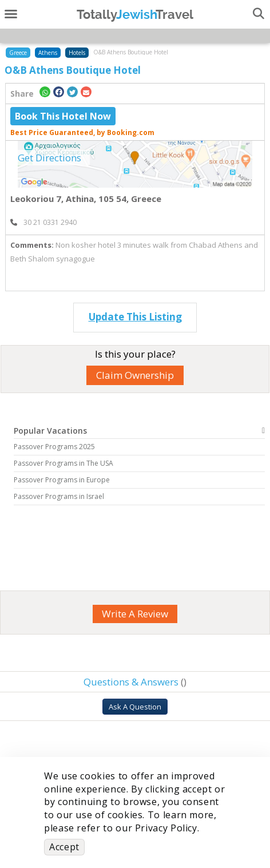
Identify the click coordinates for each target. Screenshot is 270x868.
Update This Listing (135, 317)
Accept (64, 847)
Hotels (77, 53)
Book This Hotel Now (63, 116)
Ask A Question (135, 707)
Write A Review (135, 614)
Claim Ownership (135, 375)
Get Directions (49, 158)
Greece (18, 53)
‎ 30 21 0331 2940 (43, 222)
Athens (48, 53)
